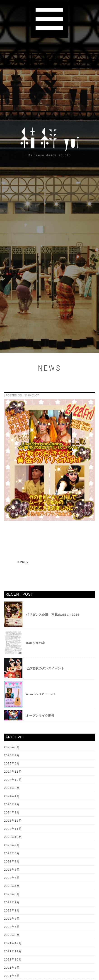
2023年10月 (13, 837)
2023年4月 (12, 886)
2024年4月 (12, 796)
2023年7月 (12, 861)
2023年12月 (13, 821)
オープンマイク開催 (40, 716)
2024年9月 (12, 788)
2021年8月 (12, 968)
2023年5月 (12, 878)
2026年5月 (12, 747)
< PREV (23, 562)
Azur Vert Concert (40, 694)
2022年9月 (12, 902)
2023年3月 (12, 894)
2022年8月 (12, 910)
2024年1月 (12, 812)
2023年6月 (12, 870)
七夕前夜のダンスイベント (45, 668)
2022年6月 (12, 927)
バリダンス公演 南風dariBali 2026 (53, 615)
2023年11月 (13, 829)
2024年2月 (12, 804)
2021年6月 (12, 976)
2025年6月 (12, 763)
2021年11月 (13, 951)
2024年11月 (13, 772)
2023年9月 (12, 845)
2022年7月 (12, 919)
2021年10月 (13, 959)
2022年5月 (12, 935)
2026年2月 (12, 755)
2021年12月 (13, 943)
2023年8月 (12, 853)
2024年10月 (13, 780)
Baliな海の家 (35, 643)
